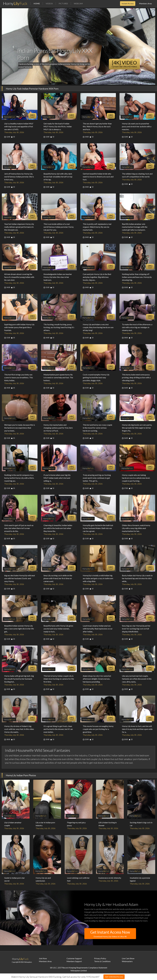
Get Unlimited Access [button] (114, 977)
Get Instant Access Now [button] (110, 934)
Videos (49, 3)
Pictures (63, 3)
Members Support (74, 961)
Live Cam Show (128, 958)
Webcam (78, 3)
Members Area (145, 3)
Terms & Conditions (102, 961)
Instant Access (128, 3)
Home (38, 3)
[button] (13, 47)
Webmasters (127, 961)
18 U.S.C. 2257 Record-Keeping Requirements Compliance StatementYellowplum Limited (78, 969)
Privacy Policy (100, 958)
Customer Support (74, 958)
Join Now (43, 958)
